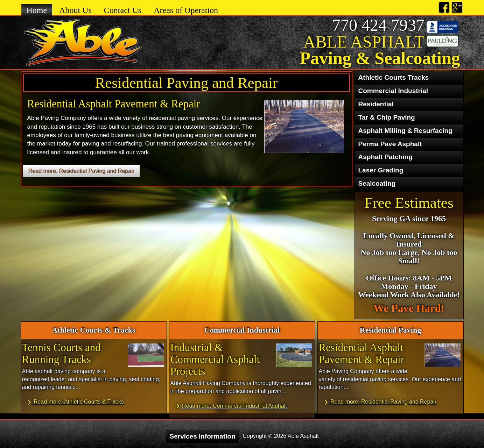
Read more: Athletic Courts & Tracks (75, 402)
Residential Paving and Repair (187, 83)
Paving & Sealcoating (380, 58)
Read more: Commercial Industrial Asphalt (231, 406)
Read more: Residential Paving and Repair (81, 171)
